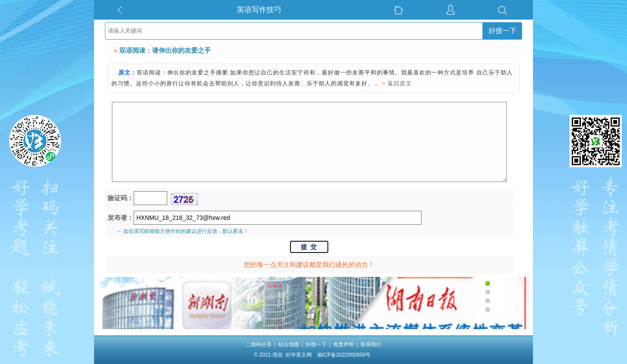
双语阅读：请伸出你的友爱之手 (165, 50)
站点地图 (289, 344)
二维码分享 (259, 344)
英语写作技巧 (259, 10)
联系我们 (371, 344)
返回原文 (400, 83)
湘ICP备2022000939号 (344, 355)
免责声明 (344, 344)
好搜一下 (502, 31)
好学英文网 (299, 355)
